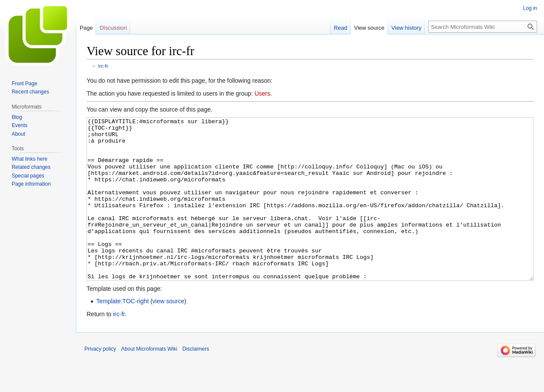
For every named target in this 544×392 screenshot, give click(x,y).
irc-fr (103, 66)
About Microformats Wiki (149, 381)
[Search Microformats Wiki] (483, 27)
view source (168, 333)
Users (263, 93)
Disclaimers (196, 381)
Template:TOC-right (122, 333)
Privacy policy (100, 381)
